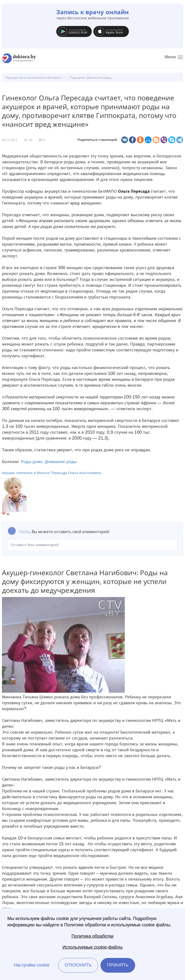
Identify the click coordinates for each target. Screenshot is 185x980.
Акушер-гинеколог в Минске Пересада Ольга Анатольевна (52, 473)
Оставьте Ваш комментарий (92, 545)
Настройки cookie (32, 965)
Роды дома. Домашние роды (49, 462)
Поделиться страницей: (98, 140)
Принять (118, 965)
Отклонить (78, 965)
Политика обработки (92, 936)
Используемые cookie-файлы (92, 947)
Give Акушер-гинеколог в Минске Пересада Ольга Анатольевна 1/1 (4, 514)
